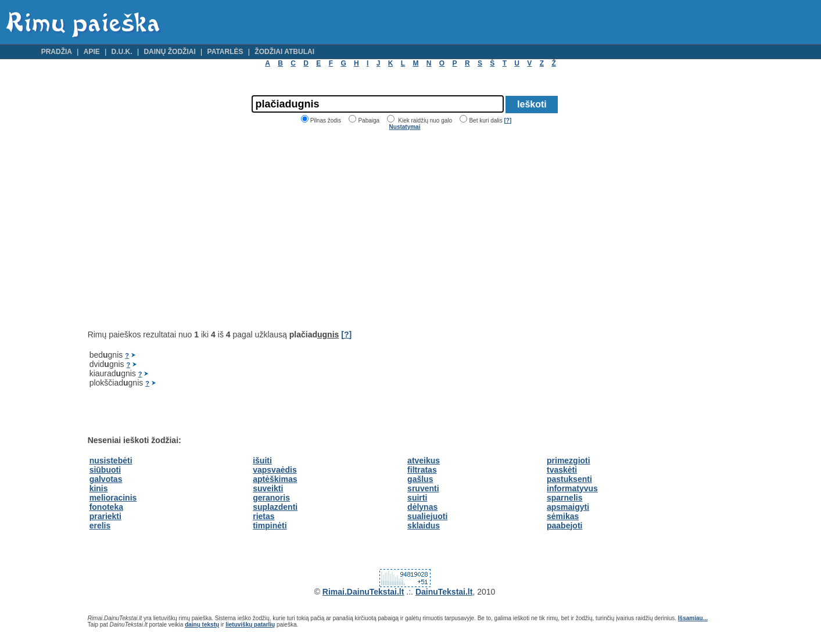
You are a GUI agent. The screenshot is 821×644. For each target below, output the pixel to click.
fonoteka (106, 507)
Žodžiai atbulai (284, 52)
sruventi (423, 488)
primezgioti (569, 460)
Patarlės (225, 52)
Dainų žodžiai (169, 52)
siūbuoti (105, 470)
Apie (92, 52)
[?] (508, 120)
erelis (100, 526)
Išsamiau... (693, 618)
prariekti (105, 516)
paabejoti (564, 526)
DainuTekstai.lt (444, 592)
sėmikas (563, 516)
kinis (99, 488)
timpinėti (270, 526)
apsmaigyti (568, 507)
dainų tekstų (202, 625)
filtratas (422, 470)
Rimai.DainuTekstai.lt (363, 592)
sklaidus (424, 526)
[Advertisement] (185, 230)
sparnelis (564, 498)
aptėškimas (275, 479)
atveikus (424, 460)
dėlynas (422, 507)
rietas (263, 516)
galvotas (106, 479)
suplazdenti (275, 507)
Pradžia (57, 52)
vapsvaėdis (275, 470)
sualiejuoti (427, 516)
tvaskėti (562, 470)
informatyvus (572, 488)
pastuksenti (569, 479)
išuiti (262, 460)
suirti (417, 498)
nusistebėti (111, 460)
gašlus (420, 479)
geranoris (271, 498)
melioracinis (113, 498)
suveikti (268, 488)
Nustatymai (405, 127)
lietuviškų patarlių (250, 625)
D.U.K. (122, 52)
